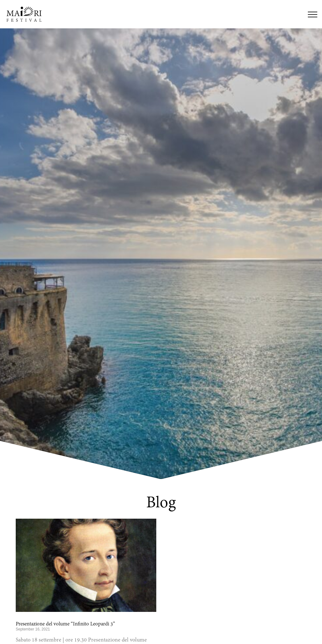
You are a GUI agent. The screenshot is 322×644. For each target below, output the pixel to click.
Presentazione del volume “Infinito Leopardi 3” (65, 624)
